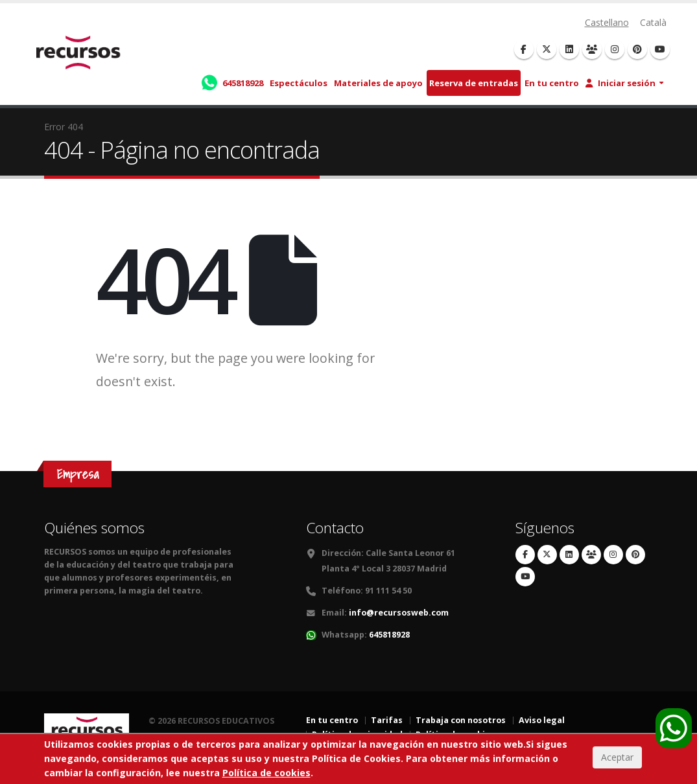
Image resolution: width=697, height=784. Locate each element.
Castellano (607, 22)
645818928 (389, 635)
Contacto (335, 528)
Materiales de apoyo (378, 83)
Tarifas (387, 720)
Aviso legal (542, 720)
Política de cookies (455, 734)
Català (653, 22)
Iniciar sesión (620, 83)
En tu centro (552, 83)
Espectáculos (299, 83)
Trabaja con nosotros (461, 720)
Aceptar (617, 767)
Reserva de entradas (474, 83)
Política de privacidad (357, 734)
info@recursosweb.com (399, 613)
